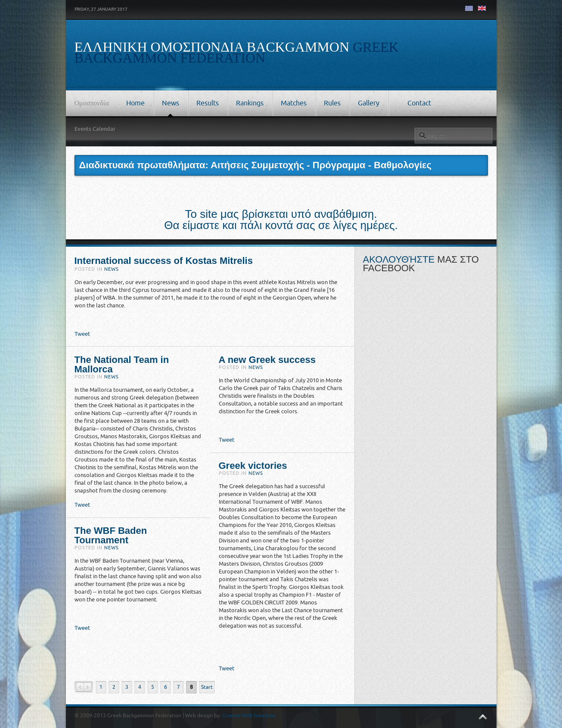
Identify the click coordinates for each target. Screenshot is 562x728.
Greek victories (253, 466)
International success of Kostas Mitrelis (164, 261)
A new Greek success (267, 360)
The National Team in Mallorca (122, 364)
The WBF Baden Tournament (111, 535)
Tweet (82, 334)
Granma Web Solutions (249, 716)
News (112, 269)
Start (207, 687)
